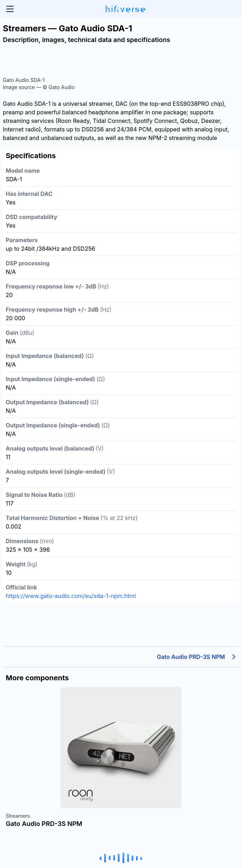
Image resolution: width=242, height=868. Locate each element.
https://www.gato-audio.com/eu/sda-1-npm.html (71, 596)
